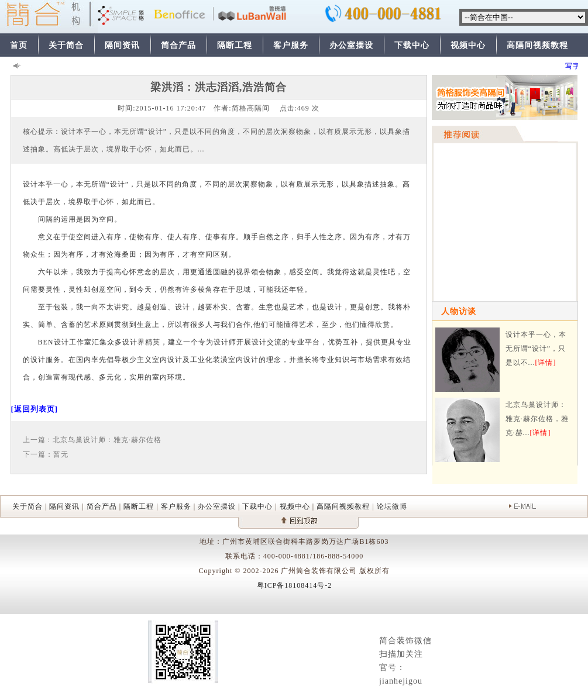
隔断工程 (235, 45)
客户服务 (291, 45)
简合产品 (178, 45)
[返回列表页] (35, 409)
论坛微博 (392, 506)
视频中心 (468, 45)
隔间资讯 (122, 45)
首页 (19, 45)
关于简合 (66, 45)
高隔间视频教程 (537, 45)
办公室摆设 (351, 45)
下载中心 (412, 45)
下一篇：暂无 (46, 454)
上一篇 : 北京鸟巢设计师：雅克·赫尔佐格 (92, 440)
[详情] (546, 363)
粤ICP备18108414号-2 (295, 585)
